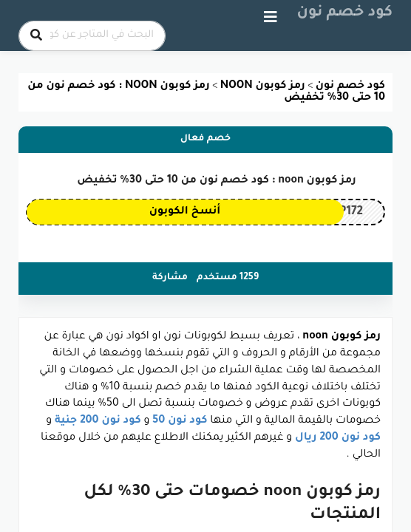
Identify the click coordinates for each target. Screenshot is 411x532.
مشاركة (170, 278)
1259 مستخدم (228, 278)
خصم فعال (206, 139)
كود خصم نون (345, 13)
